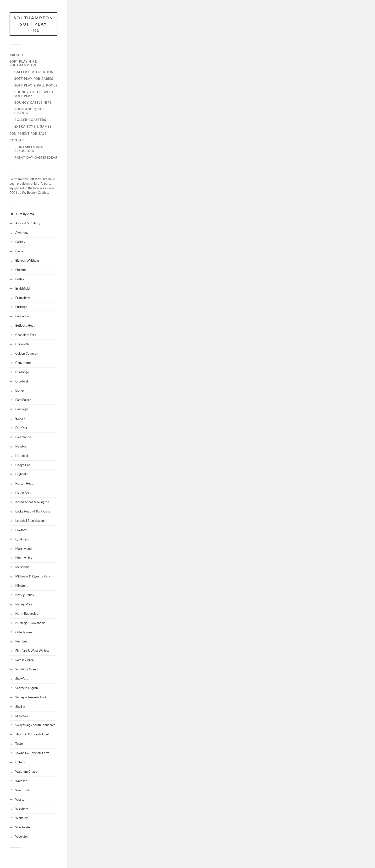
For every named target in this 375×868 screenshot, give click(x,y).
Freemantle (23, 437)
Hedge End (23, 465)
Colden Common (27, 353)
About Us (18, 55)
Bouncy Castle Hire (33, 102)
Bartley (20, 242)
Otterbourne (24, 632)
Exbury (20, 418)
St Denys (22, 716)
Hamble (21, 446)
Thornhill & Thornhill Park (33, 734)
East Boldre (23, 400)
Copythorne (23, 363)
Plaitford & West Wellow (32, 651)
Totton (20, 744)
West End (22, 790)
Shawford (22, 679)
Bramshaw (23, 298)
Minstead (22, 586)
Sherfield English (27, 688)
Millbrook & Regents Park (33, 576)
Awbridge (22, 232)
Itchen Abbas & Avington (32, 502)
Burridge (21, 307)
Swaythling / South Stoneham (35, 725)
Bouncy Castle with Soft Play (34, 94)
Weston (21, 799)
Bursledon (22, 316)
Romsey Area (25, 660)
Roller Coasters (30, 120)
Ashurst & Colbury (28, 223)
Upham (20, 762)
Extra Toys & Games (33, 126)
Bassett (21, 251)
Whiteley (22, 818)
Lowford (21, 530)
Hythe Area (23, 493)
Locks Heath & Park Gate (33, 511)
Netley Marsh (25, 604)
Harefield (22, 456)
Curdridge (22, 372)
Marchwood (23, 549)
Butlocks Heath (26, 325)
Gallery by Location (34, 72)
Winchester (23, 827)
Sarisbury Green (26, 669)
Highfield (21, 474)
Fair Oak (21, 428)
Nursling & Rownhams (30, 623)
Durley (20, 390)
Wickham (22, 809)
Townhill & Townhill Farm (32, 753)
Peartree (21, 641)
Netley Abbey (25, 595)
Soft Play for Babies (34, 79)
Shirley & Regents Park (31, 697)
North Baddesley (27, 614)
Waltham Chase (26, 771)
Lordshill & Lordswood (30, 521)
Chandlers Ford (26, 335)
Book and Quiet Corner (29, 111)
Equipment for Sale (28, 134)
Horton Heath (25, 483)
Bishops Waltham (27, 260)
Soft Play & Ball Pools (36, 85)
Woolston (22, 836)
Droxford (22, 381)
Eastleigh (22, 409)
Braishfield (22, 288)
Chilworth (22, 344)
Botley (20, 279)
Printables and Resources (29, 149)
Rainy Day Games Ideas (36, 157)
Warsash (21, 781)
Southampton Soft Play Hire (33, 24)
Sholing (20, 706)
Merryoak (22, 567)
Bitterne (21, 270)
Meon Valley (24, 558)
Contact (18, 140)
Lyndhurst (22, 539)
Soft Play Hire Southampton (23, 63)
